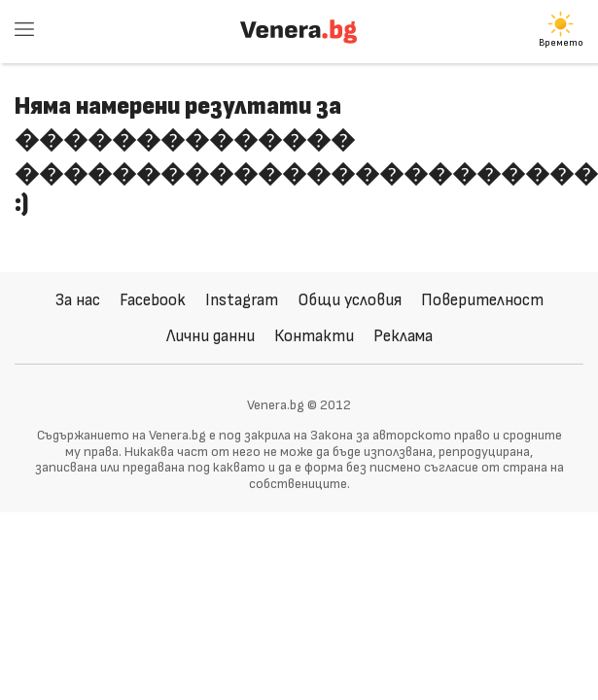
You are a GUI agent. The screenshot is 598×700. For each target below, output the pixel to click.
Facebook (153, 300)
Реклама (403, 336)
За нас (78, 300)
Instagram (242, 300)
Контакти (314, 336)
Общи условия (350, 300)
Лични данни (211, 336)
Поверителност (482, 300)
